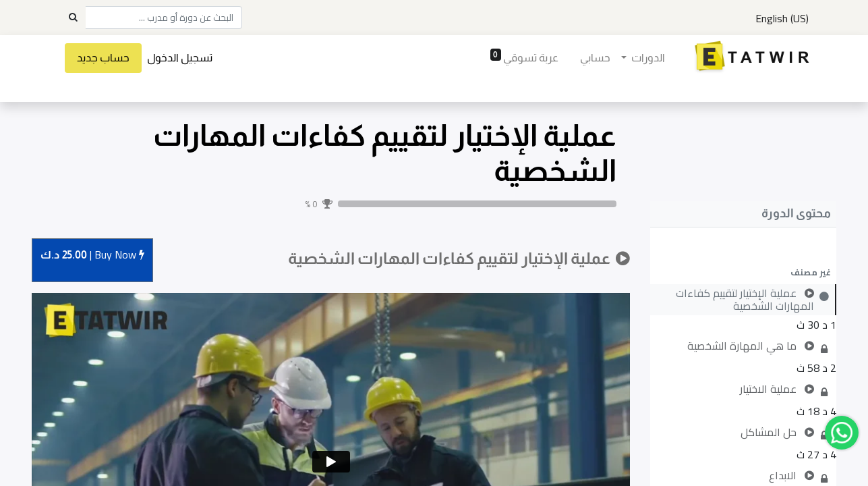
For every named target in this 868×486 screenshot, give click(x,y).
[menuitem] (590, 58)
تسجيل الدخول (186, 58)
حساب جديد (109, 58)
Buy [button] (92, 255)
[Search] (73, 18)
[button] (743, 272)
